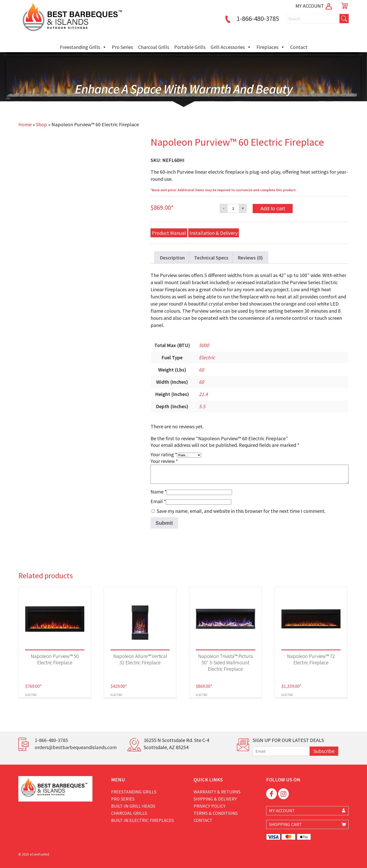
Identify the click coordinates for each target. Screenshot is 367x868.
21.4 (203, 394)
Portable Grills (190, 47)
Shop (42, 124)
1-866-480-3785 (251, 18)
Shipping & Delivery (215, 799)
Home (25, 124)
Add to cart (273, 209)
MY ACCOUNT (314, 6)
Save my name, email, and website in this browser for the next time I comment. (241, 511)
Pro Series (122, 47)
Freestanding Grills (83, 47)
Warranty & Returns (217, 792)
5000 (204, 345)
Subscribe (324, 751)
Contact (299, 47)
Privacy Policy (209, 806)
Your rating (164, 454)
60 (201, 370)
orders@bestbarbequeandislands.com (76, 747)
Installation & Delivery (214, 233)
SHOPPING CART (285, 824)
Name (159, 492)
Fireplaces (271, 47)
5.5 (202, 406)
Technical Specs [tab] (211, 258)
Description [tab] (172, 258)
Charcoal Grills (154, 47)
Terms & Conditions (216, 813)
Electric (207, 357)
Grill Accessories (231, 47)
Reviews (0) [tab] (250, 258)
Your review (164, 461)
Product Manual (169, 233)
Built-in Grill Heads (133, 806)
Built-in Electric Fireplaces (142, 820)
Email (158, 501)
